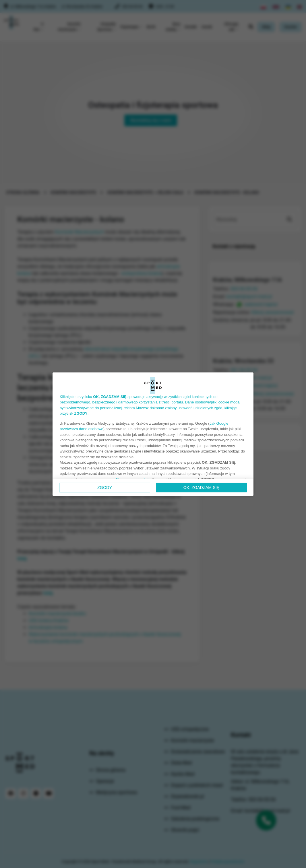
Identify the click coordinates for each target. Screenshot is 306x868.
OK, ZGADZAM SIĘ (202, 488)
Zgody (105, 488)
